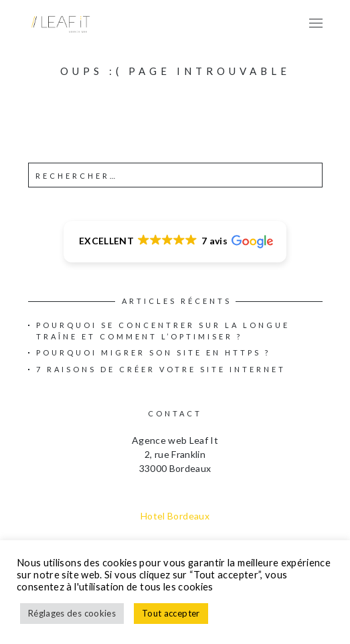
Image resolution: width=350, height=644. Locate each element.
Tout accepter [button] (171, 613)
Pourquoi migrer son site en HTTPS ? (153, 352)
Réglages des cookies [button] (72, 613)
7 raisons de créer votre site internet (161, 369)
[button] (175, 242)
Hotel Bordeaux (175, 516)
